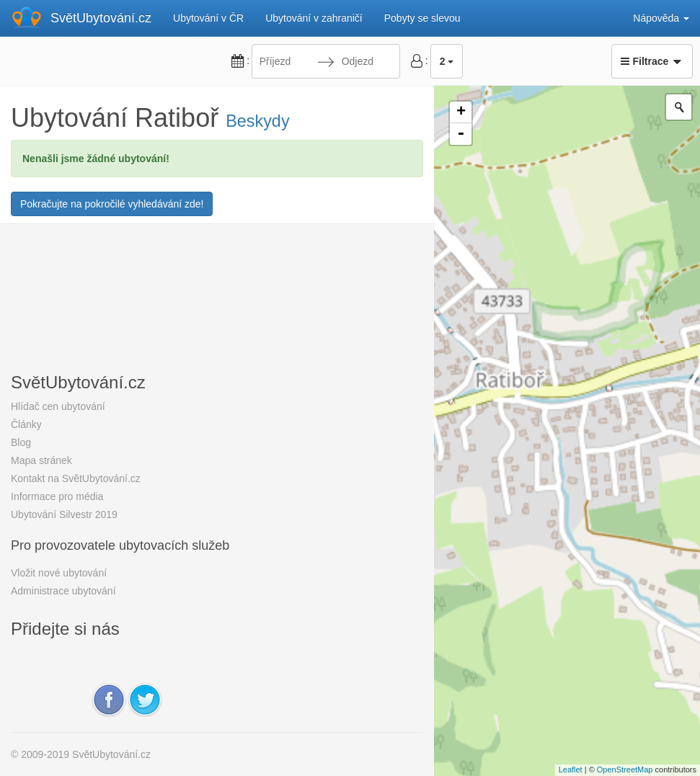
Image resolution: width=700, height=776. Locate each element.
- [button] (461, 134)
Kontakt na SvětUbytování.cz (76, 478)
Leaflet (571, 770)
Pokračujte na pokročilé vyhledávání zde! (112, 204)
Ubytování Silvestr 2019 (64, 514)
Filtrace (652, 61)
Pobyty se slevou (422, 18)
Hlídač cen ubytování (58, 406)
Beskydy (257, 121)
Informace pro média (57, 496)
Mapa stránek (41, 460)
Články (26, 424)
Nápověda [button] (661, 18)
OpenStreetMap (625, 770)
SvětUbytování (101, 18)
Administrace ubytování (63, 591)
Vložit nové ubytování (59, 573)
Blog (21, 442)
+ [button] (461, 112)
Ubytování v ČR (208, 18)
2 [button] (447, 61)
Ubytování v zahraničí (314, 18)
